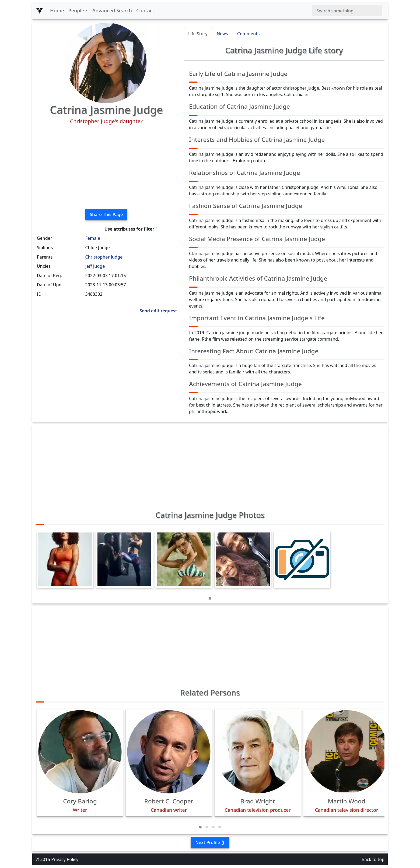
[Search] (347, 11)
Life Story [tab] (198, 34)
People (76, 10)
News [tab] (222, 34)
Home (57, 10)
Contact (145, 10)
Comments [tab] (248, 34)
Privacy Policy (65, 859)
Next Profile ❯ (210, 842)
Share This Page (106, 214)
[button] (210, 598)
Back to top (373, 859)
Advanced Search (112, 10)
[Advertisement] (106, 167)
